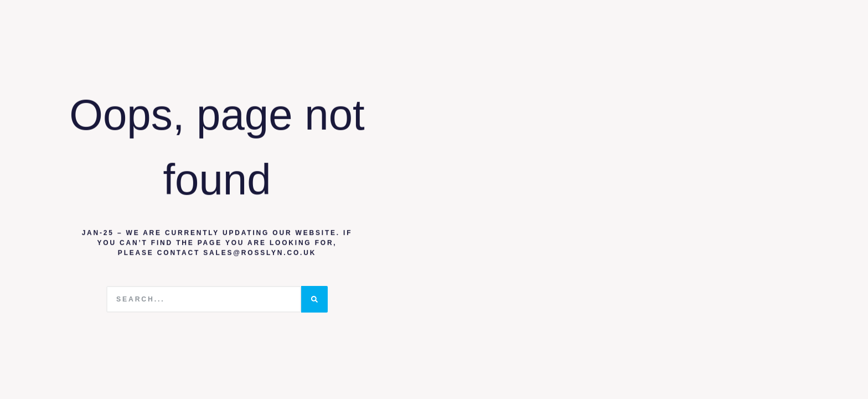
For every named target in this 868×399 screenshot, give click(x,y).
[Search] (314, 299)
